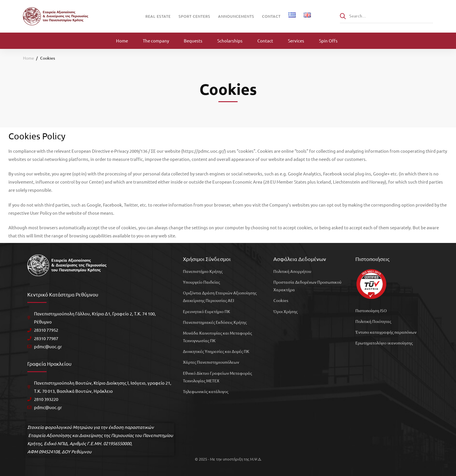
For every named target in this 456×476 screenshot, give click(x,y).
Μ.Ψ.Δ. (256, 459)
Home (28, 58)
